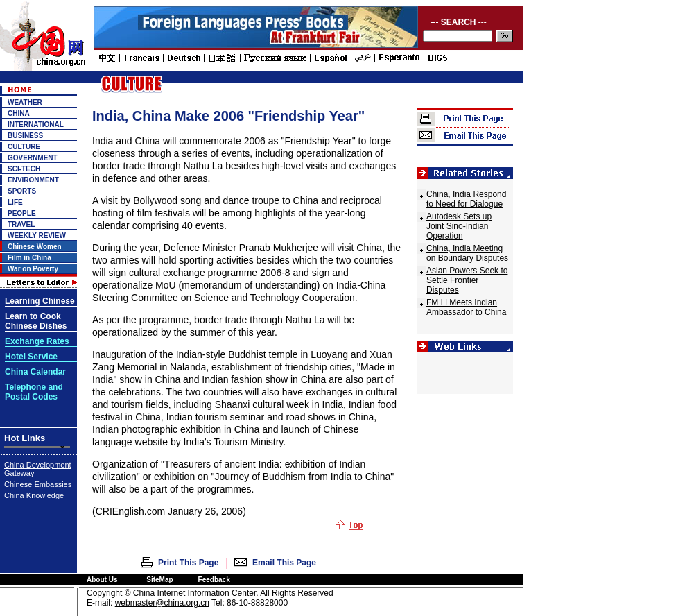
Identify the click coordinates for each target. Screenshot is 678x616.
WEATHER (25, 102)
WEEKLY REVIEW (37, 236)
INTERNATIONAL (36, 125)
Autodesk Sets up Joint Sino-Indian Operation (459, 226)
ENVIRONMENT (33, 180)
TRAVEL (21, 224)
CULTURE (24, 147)
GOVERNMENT (33, 158)
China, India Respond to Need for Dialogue (466, 199)
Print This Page (188, 563)
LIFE (15, 202)
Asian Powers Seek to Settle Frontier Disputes (467, 280)
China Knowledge (34, 495)
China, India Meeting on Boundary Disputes (467, 253)
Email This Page (284, 563)
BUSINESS (25, 136)
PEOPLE (22, 213)
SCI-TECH (24, 169)
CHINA (19, 113)
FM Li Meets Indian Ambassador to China (466, 307)
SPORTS (22, 191)
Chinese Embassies (38, 484)
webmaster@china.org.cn (162, 603)
